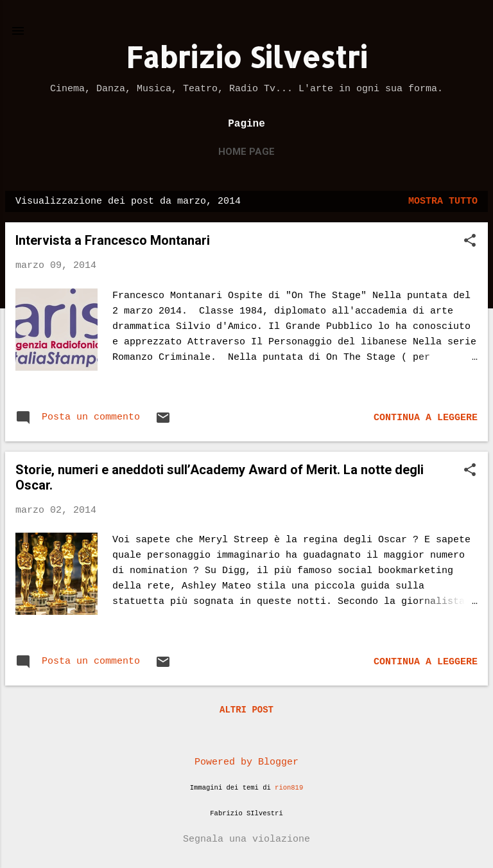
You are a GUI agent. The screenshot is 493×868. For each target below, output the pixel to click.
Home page (246, 152)
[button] (470, 242)
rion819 (289, 788)
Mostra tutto (443, 201)
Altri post (246, 710)
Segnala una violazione (246, 839)
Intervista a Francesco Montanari (113, 240)
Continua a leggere (426, 418)
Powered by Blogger (246, 762)
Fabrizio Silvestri (246, 57)
